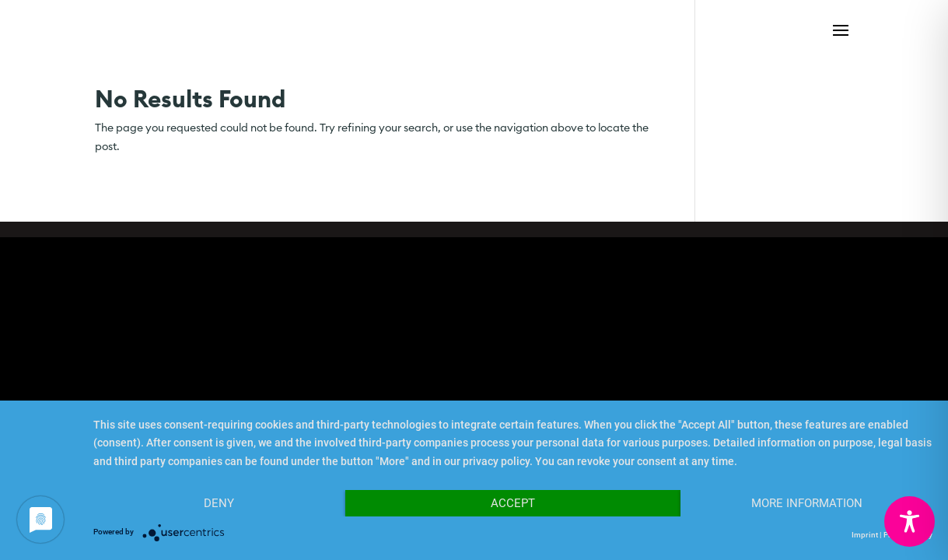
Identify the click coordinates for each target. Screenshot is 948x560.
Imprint (865, 535)
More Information (807, 503)
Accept (513, 503)
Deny (219, 503)
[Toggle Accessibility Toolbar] (910, 521)
